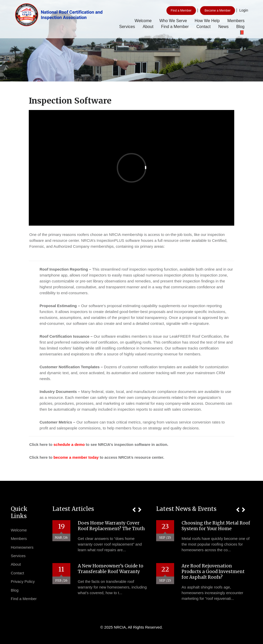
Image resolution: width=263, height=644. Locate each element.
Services (127, 27)
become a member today (76, 457)
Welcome (143, 21)
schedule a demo (69, 444)
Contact (204, 27)
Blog (240, 27)
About (148, 27)
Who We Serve (173, 21)
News (223, 27)
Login (244, 10)
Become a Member (217, 11)
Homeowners (22, 547)
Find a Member (181, 11)
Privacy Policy (23, 581)
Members (236, 21)
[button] (134, 510)
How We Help (207, 21)
